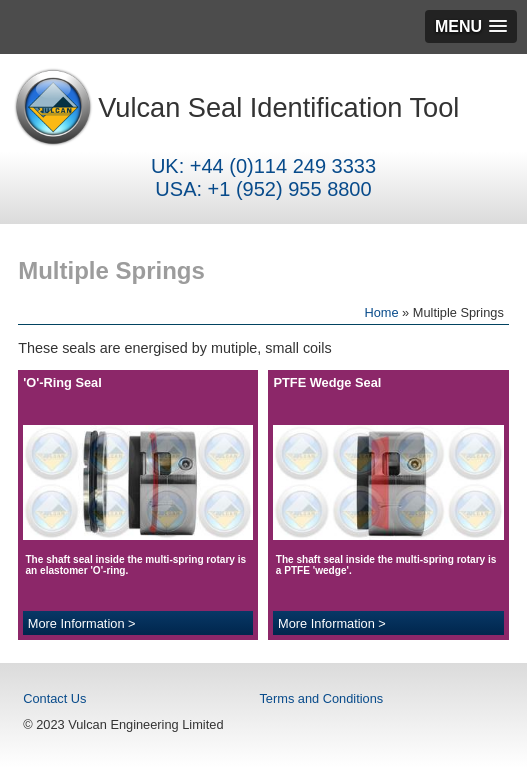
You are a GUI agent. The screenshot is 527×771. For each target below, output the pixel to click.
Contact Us (54, 698)
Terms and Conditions (321, 698)
